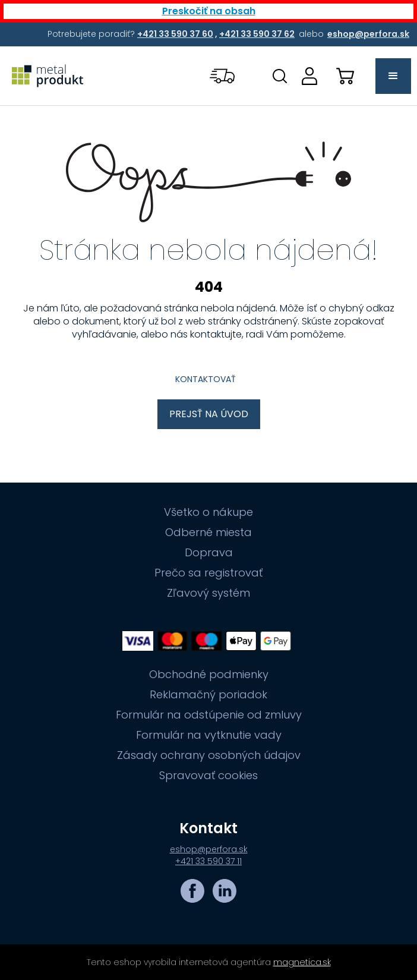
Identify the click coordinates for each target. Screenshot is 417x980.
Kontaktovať (206, 379)
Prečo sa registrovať (208, 573)
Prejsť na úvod (209, 414)
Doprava (209, 553)
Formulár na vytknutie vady (209, 735)
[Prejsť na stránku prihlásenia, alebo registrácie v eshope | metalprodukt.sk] (309, 76)
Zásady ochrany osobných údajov (209, 755)
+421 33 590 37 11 (208, 861)
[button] (223, 76)
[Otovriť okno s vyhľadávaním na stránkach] (280, 76)
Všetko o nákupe (208, 512)
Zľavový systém (208, 593)
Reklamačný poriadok (208, 695)
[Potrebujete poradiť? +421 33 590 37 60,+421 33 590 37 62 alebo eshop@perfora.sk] (176, 34)
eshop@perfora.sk (209, 849)
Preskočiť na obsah (209, 11)
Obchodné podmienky (209, 675)
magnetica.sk (302, 962)
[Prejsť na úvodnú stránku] (48, 76)
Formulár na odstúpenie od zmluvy (209, 715)
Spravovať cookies (208, 776)
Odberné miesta (208, 532)
